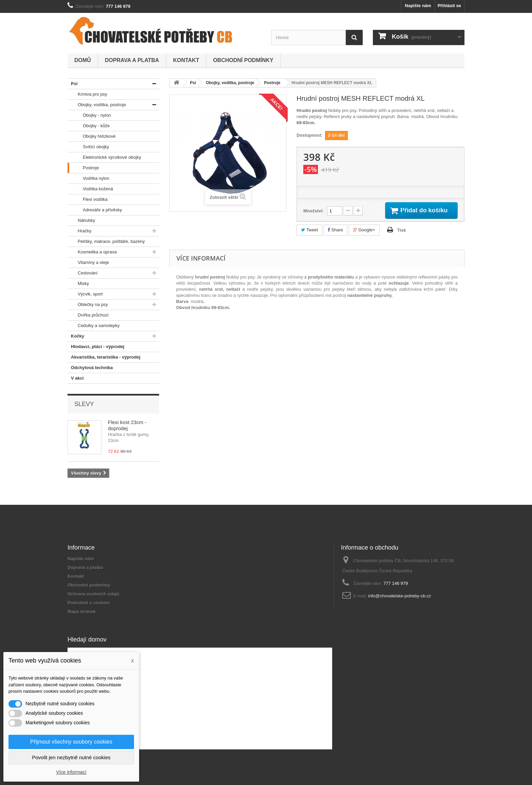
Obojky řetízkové (92, 136)
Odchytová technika (90, 368)
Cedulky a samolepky (94, 326)
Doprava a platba (132, 60)
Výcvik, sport (85, 294)
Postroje (83, 168)
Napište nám (418, 6)
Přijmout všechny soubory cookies (71, 742)
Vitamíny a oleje (88, 263)
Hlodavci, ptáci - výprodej (96, 347)
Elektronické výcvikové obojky (104, 157)
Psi (73, 84)
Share (336, 231)
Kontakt (186, 60)
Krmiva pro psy (87, 94)
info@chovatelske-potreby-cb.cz (400, 596)
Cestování (83, 273)
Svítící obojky (88, 147)
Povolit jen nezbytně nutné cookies (71, 757)
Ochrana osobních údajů (93, 594)
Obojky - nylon (89, 115)
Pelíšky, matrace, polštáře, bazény (106, 242)
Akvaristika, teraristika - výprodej (104, 357)
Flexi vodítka (88, 199)
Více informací (71, 772)
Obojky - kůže (89, 126)
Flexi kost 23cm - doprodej (127, 425)
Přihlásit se (449, 6)
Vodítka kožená (90, 189)
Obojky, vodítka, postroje (97, 105)
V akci (76, 378)
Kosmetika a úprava (92, 252)
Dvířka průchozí (88, 315)
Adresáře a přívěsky (95, 210)
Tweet (309, 231)
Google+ (364, 231)
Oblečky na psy (88, 305)
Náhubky (81, 221)
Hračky (79, 231)
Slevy (84, 404)
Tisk (402, 231)
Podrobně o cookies (89, 603)
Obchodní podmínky (243, 60)
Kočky (76, 336)
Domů (83, 60)
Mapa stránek (82, 611)
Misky (78, 284)
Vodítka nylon (88, 178)
